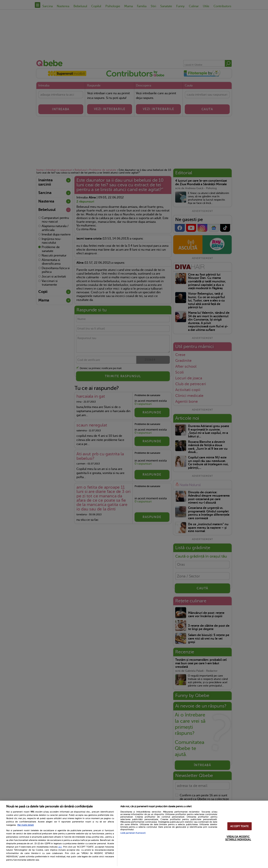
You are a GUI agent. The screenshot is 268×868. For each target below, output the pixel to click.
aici (60, 847)
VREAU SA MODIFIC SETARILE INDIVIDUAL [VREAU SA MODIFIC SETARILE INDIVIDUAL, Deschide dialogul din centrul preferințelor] (238, 838)
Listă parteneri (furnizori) (133, 833)
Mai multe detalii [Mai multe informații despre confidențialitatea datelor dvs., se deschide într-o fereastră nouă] (26, 825)
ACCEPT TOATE (239, 826)
